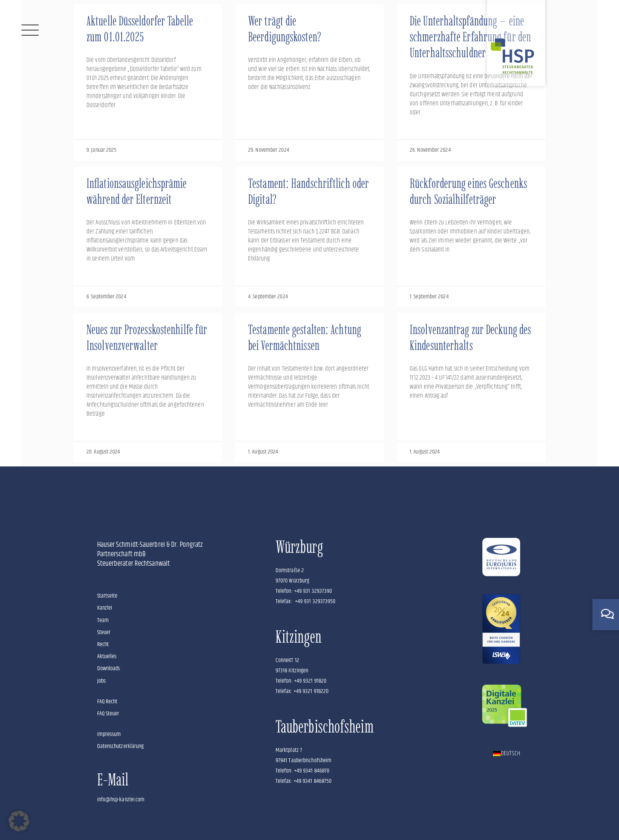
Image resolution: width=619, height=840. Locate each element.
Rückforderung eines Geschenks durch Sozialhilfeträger (468, 191)
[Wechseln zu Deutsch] (507, 754)
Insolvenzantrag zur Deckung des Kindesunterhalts (470, 337)
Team (103, 620)
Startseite (107, 596)
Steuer (104, 632)
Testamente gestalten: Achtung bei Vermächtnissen (305, 337)
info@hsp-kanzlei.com (121, 800)
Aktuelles (107, 656)
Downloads (109, 668)
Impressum (109, 734)
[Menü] (30, 30)
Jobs (101, 681)
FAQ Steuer (108, 714)
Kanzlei (105, 608)
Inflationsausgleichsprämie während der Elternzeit (137, 191)
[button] (19, 821)
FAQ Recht (107, 702)
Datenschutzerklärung (121, 746)
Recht (103, 644)
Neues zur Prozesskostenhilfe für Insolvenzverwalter (147, 337)
